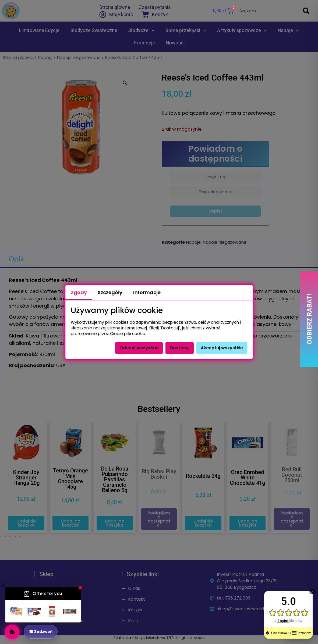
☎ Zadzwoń (41, 632)
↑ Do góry (299, 632)
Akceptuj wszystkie (222, 348)
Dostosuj (180, 348)
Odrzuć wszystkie (139, 348)
